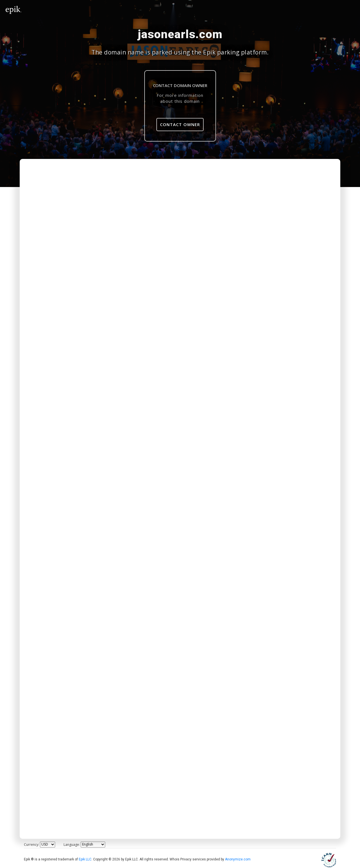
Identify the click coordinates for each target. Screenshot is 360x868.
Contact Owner (180, 124)
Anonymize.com (238, 859)
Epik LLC (85, 859)
